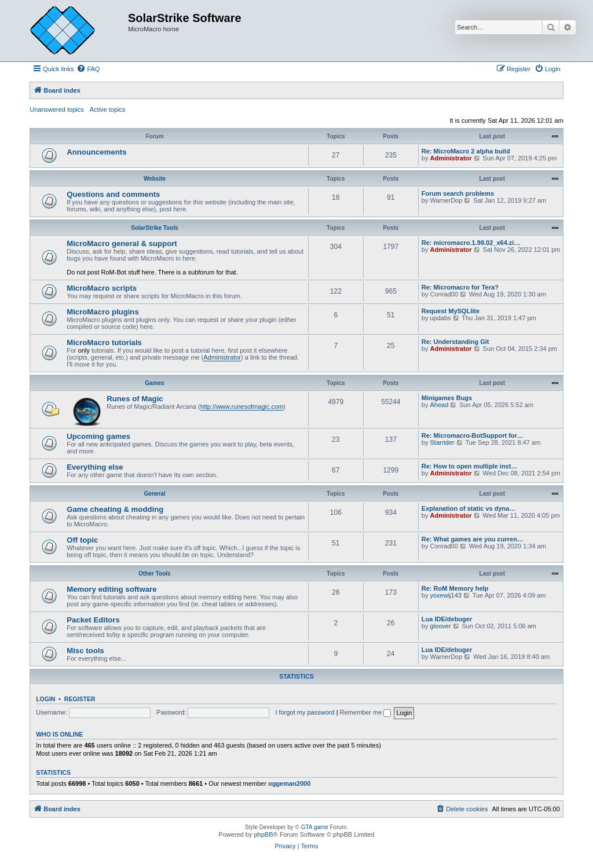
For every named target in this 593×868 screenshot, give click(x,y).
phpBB (263, 834)
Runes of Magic (135, 399)
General (154, 494)
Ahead (439, 405)
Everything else (95, 467)
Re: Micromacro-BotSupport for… (473, 435)
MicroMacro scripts (102, 288)
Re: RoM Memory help (455, 588)
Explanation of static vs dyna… (469, 508)
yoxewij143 (445, 595)
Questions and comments (113, 194)
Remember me (366, 712)
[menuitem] (88, 69)
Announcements (96, 152)
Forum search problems (458, 193)
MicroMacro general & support (122, 243)
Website (155, 179)
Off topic (82, 540)
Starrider (442, 442)
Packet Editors (93, 620)
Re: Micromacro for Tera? (460, 287)
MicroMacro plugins (103, 312)
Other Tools (154, 574)
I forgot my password (305, 712)
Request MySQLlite (451, 311)
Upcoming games (98, 436)
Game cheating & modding (115, 509)
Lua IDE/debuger (447, 619)
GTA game (315, 827)
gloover (440, 626)
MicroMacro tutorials (104, 343)
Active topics (108, 109)
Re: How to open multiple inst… (470, 466)
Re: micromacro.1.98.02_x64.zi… (471, 243)
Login (45, 699)
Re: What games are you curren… (473, 539)
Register (80, 699)
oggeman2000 (289, 783)
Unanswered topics (57, 109)
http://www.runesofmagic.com (242, 406)
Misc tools (85, 651)
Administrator (451, 158)
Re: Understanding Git (455, 342)
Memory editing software (111, 589)
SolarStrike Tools (155, 228)
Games (154, 383)
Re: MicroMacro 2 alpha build (466, 151)
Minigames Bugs (447, 398)
